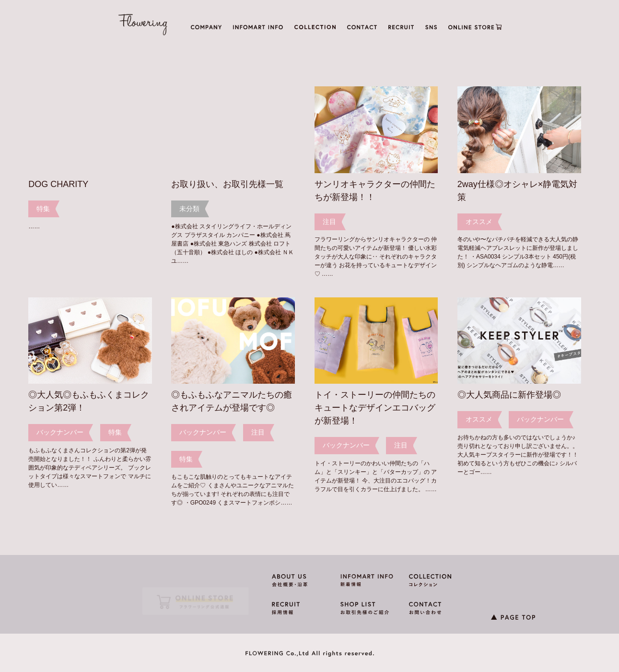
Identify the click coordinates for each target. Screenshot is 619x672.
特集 (43, 209)
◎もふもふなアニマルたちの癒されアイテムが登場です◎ (232, 401)
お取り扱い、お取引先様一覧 (227, 184)
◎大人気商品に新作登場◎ (509, 395)
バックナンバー (60, 432)
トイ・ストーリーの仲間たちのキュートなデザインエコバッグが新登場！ (375, 408)
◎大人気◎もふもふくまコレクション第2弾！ (89, 401)
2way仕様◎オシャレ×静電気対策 (518, 191)
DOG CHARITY (58, 184)
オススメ (479, 222)
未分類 (189, 209)
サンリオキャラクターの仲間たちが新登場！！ (375, 191)
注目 (329, 222)
